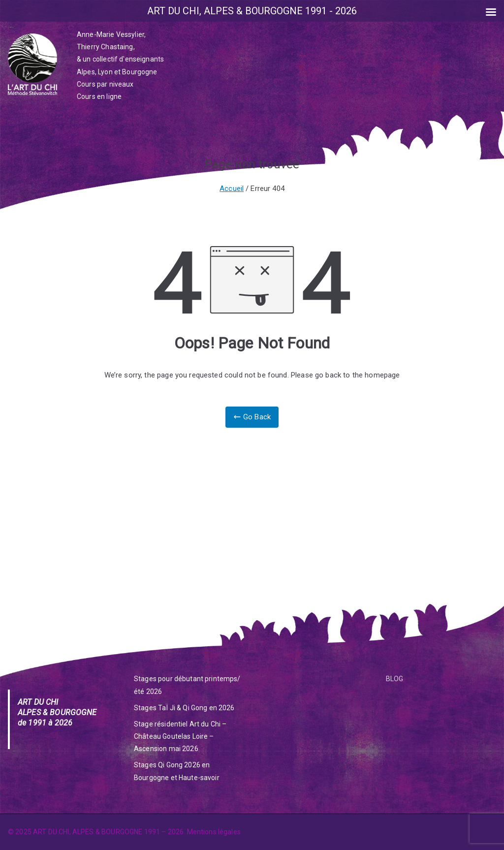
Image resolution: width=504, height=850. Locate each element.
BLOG (395, 679)
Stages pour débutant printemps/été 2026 (187, 685)
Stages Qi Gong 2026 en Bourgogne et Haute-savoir (177, 771)
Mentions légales (214, 832)
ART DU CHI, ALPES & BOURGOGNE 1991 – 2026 (108, 832)
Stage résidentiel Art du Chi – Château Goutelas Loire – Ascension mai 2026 (180, 736)
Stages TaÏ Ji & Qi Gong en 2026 (184, 708)
